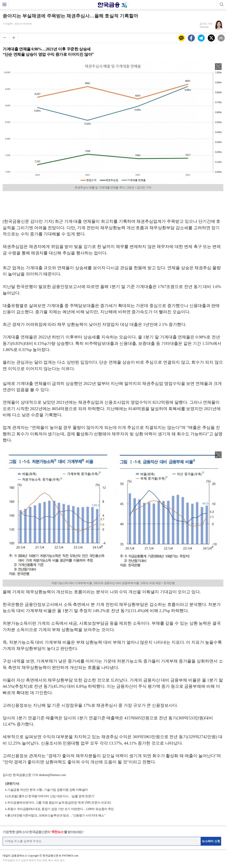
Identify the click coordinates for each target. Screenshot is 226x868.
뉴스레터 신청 (211, 841)
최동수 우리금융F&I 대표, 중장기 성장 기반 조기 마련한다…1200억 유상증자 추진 (61, 809)
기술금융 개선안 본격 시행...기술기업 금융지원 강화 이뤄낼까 (48, 790)
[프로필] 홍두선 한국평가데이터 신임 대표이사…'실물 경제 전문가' (51, 796)
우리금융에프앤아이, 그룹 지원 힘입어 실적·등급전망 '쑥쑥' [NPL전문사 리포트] (59, 803)
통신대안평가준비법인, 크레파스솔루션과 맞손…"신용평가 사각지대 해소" (56, 815)
